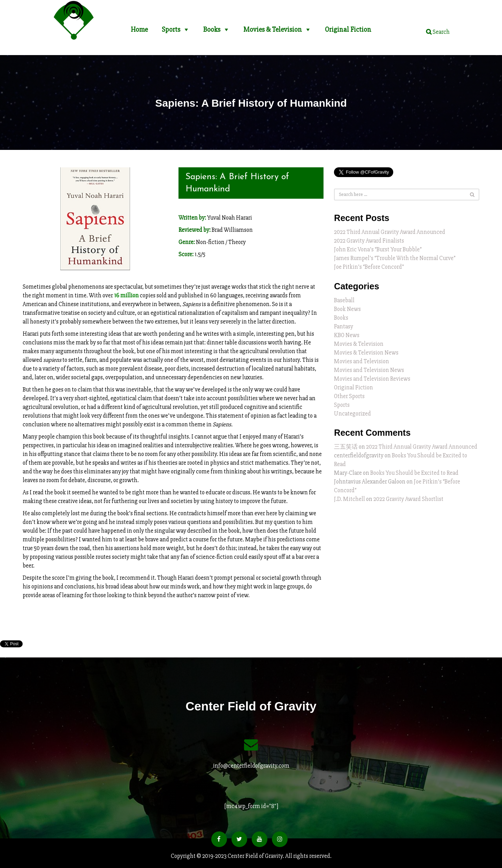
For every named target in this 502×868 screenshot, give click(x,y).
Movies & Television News (366, 353)
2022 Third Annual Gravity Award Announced (390, 232)
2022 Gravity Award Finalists (369, 241)
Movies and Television (362, 361)
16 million (126, 295)
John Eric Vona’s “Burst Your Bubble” (378, 249)
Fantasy (344, 326)
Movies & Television (273, 27)
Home (139, 27)
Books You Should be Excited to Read (414, 473)
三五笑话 (346, 447)
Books (212, 27)
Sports (171, 27)
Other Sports (349, 396)
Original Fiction (348, 27)
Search (438, 32)
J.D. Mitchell (349, 499)
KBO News (347, 335)
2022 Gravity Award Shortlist (408, 499)
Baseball (344, 300)
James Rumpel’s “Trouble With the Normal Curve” (395, 258)
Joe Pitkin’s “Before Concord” (369, 267)
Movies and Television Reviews (372, 379)
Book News (347, 309)
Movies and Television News (369, 370)
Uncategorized (352, 414)
